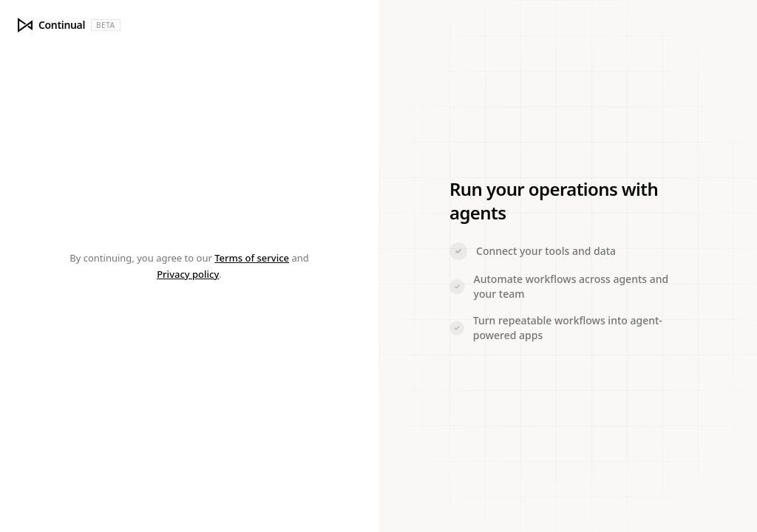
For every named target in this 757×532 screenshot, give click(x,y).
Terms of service (252, 258)
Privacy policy (188, 274)
